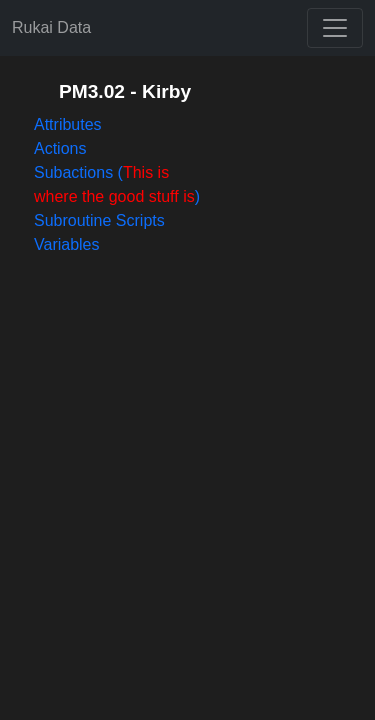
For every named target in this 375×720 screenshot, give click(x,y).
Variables (67, 244)
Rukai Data (51, 27)
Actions (60, 148)
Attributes (68, 124)
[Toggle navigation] (335, 28)
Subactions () (117, 184)
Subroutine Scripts (99, 220)
